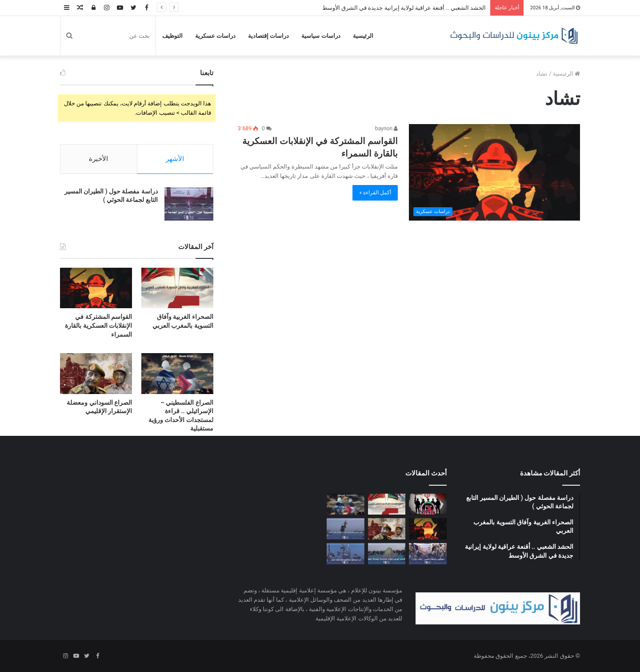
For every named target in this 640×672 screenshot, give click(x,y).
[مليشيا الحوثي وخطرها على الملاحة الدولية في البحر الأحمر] (346, 529)
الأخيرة (98, 159)
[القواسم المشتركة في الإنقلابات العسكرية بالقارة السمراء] (494, 172)
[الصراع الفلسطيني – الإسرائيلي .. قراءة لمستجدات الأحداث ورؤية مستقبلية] (177, 373)
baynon (386, 129)
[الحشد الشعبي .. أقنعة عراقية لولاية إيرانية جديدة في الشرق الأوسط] (428, 504)
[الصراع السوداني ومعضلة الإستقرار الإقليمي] (96, 373)
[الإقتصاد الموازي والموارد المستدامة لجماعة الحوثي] (387, 554)
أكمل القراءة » (375, 193)
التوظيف (172, 36)
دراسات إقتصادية (268, 36)
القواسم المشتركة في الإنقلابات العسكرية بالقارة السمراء (98, 325)
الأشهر (175, 159)
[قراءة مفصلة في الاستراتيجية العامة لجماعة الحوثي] (346, 554)
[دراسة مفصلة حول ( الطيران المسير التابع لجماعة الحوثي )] (189, 204)
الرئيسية (363, 36)
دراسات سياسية (321, 36)
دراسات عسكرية (215, 36)
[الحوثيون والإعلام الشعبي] (428, 554)
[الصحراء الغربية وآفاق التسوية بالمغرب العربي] (177, 288)
